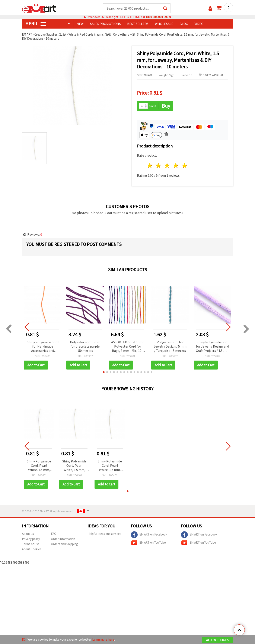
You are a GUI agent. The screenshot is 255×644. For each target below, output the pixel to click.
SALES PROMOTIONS (105, 24)
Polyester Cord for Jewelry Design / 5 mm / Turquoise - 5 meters (170, 346)
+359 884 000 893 (157, 17)
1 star (150, 165)
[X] (24, 639)
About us (28, 534)
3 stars (167, 165)
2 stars (159, 165)
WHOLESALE (164, 24)
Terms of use (31, 544)
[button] (104, 372)
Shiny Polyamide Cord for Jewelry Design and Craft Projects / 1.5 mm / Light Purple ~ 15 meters (213, 347)
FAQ (54, 534)
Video (199, 24)
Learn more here (103, 639)
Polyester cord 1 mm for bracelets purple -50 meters (85, 346)
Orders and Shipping (64, 544)
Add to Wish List (211, 75)
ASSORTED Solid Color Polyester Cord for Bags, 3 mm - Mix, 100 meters (127, 347)
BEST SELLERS (138, 24)
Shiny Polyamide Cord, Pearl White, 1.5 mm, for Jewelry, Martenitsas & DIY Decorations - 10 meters (39, 466)
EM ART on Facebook (149, 535)
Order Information (63, 539)
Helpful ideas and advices (104, 534)
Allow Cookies (218, 640)
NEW (80, 24)
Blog (184, 24)
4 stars (176, 165)
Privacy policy (31, 539)
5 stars (185, 165)
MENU (35, 24)
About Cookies (32, 549)
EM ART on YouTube (148, 543)
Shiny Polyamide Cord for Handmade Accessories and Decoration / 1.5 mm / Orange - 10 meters (43, 347)
